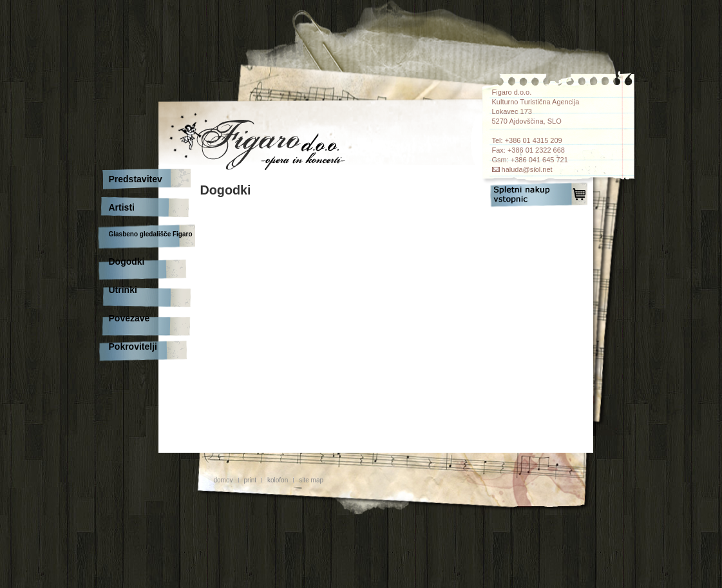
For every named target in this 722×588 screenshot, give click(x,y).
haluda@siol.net (527, 169)
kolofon (278, 480)
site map (311, 480)
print (250, 480)
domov (223, 480)
